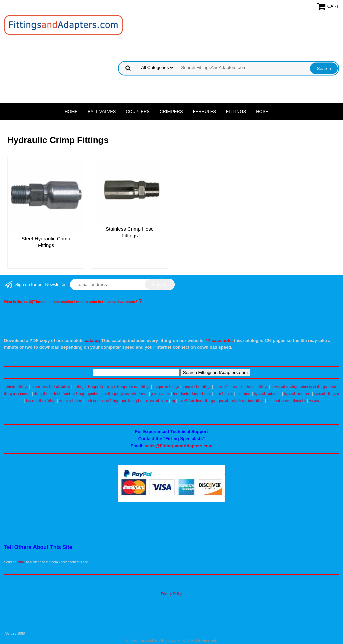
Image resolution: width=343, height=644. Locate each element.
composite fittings (166, 387)
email (21, 562)
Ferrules (204, 111)
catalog (92, 340)
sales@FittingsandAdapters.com (179, 446)
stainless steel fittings (248, 401)
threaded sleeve (279, 401)
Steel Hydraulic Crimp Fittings (46, 242)
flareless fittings (74, 394)
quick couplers (133, 401)
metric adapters (71, 401)
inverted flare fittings (41, 401)
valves (314, 401)
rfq (173, 401)
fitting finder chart (47, 394)
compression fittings (196, 387)
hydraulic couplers (298, 394)
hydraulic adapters (268, 394)
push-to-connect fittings (102, 401)
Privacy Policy (171, 594)
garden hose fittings (103, 394)
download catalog (284, 387)
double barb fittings (254, 387)
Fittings (236, 111)
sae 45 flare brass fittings (196, 401)
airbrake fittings (17, 387)
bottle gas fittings (85, 387)
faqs (333, 387)
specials (223, 401)
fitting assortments (18, 394)
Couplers (138, 111)
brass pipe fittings (114, 387)
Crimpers (171, 111)
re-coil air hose (157, 401)
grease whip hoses (134, 394)
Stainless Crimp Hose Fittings (130, 232)
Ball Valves (102, 111)
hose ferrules (223, 394)
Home (71, 111)
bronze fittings (140, 387)
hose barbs (181, 394)
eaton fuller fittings (313, 387)
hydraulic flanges (326, 394)
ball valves (62, 387)
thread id (300, 401)
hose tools (244, 394)
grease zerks (161, 394)
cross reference (225, 387)
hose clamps (202, 394)
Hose (262, 111)
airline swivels (41, 387)
